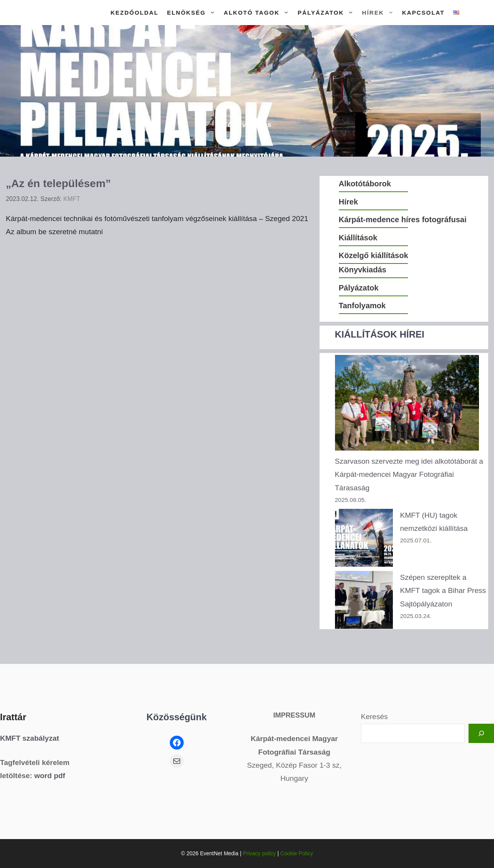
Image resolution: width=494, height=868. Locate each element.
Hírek (380, 13)
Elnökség (193, 13)
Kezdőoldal (134, 13)
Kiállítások (358, 238)
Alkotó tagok (259, 13)
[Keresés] (481, 734)
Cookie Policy (297, 853)
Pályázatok (328, 13)
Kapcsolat (423, 13)
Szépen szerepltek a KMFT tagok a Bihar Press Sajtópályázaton (443, 590)
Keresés (374, 717)
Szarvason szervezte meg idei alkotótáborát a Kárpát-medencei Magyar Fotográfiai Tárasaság (409, 474)
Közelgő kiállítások (374, 255)
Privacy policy (259, 853)
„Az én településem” (58, 183)
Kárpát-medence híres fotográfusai (403, 220)
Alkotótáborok (365, 184)
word (43, 776)
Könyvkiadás (363, 270)
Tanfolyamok (362, 306)
